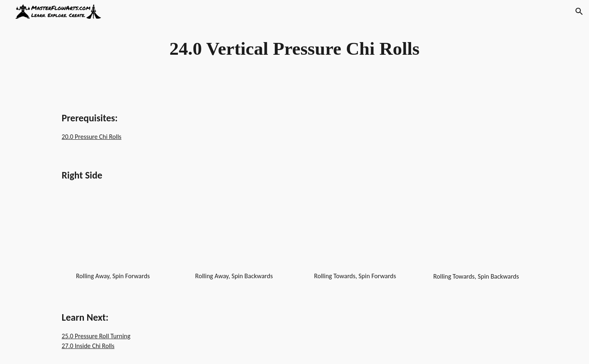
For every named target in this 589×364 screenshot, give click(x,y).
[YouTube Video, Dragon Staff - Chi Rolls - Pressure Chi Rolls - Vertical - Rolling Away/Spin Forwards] (113, 236)
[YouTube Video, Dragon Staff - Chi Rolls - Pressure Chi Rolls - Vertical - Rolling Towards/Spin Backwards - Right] (476, 236)
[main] (294, 49)
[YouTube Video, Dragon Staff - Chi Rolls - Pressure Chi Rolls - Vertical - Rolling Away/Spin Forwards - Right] (355, 236)
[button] (579, 11)
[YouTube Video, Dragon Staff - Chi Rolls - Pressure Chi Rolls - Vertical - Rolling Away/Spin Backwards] (234, 236)
